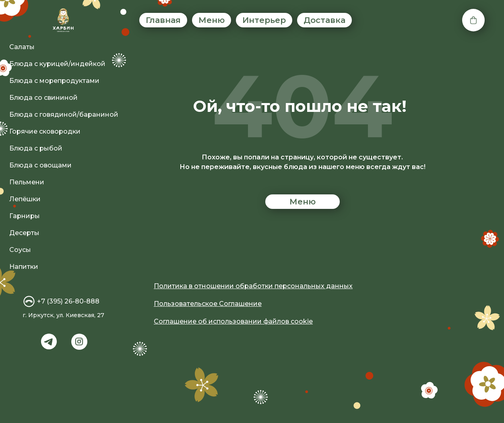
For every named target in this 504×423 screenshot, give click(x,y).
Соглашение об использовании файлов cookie (233, 321)
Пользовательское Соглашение (208, 304)
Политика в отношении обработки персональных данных (253, 286)
